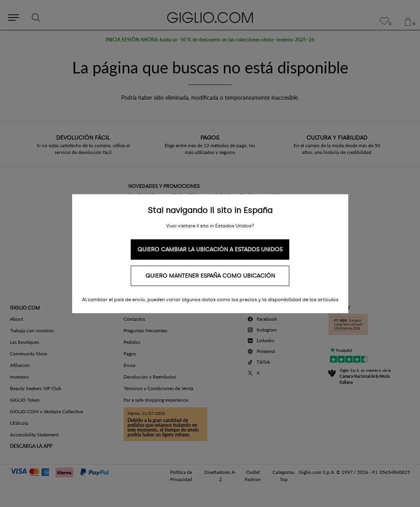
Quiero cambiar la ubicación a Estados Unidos (210, 250)
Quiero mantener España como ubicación (210, 276)
